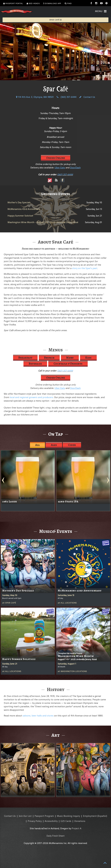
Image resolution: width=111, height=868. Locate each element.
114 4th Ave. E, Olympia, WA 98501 (35, 97)
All (37, 445)
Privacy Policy (35, 821)
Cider (72, 445)
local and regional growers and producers (31, 397)
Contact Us (87, 97)
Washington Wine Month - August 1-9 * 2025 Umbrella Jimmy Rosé (43, 222)
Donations (80, 821)
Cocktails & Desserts (68, 364)
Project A (77, 828)
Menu (70, 358)
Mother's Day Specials (19, 202)
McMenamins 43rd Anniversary (24, 209)
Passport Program (44, 816)
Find (68, 3)
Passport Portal (13, 3)
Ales (54, 445)
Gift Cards (66, 821)
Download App (52, 3)
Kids (88, 358)
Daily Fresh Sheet (56, 836)
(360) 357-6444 (67, 97)
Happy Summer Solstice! (20, 216)
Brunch (49, 358)
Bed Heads (33, 3)
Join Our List (25, 816)
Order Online (56, 158)
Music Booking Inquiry (68, 816)
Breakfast (25, 358)
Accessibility (51, 821)
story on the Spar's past (85, 268)
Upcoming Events (56, 194)
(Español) (102, 816)
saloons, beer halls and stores (38, 716)
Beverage (35, 364)
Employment (90, 816)
